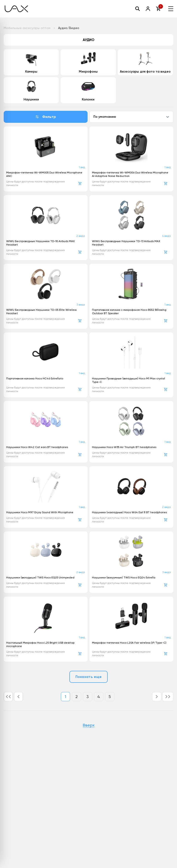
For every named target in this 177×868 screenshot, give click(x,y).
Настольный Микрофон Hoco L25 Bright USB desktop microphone (40, 644)
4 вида (166, 236)
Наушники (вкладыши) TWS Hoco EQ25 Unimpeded (40, 578)
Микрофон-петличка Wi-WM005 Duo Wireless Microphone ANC (44, 174)
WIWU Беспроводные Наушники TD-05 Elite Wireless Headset (41, 312)
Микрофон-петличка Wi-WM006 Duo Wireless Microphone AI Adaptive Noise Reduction (130, 174)
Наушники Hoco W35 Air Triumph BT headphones (124, 447)
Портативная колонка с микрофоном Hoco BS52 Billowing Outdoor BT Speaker (129, 312)
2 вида (81, 236)
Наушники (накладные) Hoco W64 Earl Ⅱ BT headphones (129, 512)
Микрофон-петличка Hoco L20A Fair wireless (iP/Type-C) (129, 643)
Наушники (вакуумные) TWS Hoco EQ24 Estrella (124, 578)
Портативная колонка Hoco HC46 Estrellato (35, 378)
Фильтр (46, 117)
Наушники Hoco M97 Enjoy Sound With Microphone (40, 512)
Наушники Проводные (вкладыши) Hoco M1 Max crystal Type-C (128, 380)
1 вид (82, 167)
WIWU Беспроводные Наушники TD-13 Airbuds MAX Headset (126, 243)
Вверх (89, 725)
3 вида (81, 305)
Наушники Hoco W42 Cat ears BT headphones (37, 447)
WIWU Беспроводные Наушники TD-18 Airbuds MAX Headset (40, 243)
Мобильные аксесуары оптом (27, 28)
